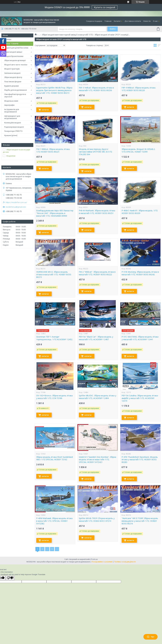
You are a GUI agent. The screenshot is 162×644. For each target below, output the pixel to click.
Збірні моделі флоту (13, 77)
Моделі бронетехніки (14, 56)
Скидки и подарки (94, 21)
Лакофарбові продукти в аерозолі (15, 95)
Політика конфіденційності (125, 562)
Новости (147, 21)
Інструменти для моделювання (12, 111)
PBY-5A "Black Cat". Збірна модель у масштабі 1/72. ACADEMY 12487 (96, 338)
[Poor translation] (10, 578)
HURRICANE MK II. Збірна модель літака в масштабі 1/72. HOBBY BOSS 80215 (54, 275)
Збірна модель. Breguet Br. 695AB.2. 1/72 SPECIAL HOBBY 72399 (138, 150)
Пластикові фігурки (13, 82)
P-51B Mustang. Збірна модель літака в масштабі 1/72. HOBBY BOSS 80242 (140, 273)
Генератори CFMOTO (13, 131)
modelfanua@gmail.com (16, 207)
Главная (108, 21)
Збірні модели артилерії (15, 60)
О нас (155, 21)
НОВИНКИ (7, 39)
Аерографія (9, 105)
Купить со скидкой (105, 7)
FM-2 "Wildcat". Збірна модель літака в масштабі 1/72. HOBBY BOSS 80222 (97, 273)
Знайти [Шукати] (112, 29)
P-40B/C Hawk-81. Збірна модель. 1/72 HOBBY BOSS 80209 (140, 212)
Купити (46, 110)
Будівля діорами (12, 86)
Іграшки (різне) (11, 135)
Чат (150, 637)
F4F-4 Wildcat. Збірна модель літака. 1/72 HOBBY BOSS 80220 (139, 89)
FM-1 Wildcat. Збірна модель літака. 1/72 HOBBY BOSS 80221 (53, 150)
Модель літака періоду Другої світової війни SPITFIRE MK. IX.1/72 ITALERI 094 (95, 152)
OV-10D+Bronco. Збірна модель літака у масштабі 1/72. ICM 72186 (54, 397)
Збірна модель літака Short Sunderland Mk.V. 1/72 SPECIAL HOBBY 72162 (54, 458)
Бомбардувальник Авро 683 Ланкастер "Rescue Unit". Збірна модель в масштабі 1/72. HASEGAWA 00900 (55, 213)
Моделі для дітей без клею (16, 48)
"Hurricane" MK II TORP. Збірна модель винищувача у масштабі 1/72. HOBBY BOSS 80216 (140, 521)
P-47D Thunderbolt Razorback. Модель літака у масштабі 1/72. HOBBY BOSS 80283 (140, 460)
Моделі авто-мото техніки (16, 65)
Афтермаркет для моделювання (12, 117)
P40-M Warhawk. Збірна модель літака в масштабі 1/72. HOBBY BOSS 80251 (97, 212)
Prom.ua (94, 559)
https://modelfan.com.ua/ (16, 202)
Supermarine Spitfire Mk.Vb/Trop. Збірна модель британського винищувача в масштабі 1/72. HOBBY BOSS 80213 (54, 90)
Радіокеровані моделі (14, 127)
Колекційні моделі (13, 123)
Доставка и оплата (133, 21)
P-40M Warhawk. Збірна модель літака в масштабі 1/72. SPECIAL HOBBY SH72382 (54, 521)
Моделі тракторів (12, 69)
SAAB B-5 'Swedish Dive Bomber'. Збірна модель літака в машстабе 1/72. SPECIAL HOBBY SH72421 (97, 460)
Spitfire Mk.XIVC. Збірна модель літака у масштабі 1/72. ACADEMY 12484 (98, 397)
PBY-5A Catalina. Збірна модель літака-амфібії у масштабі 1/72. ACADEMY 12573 (140, 398)
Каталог (117, 21)
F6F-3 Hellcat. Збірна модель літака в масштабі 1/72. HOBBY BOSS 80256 (96, 89)
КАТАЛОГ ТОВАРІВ (10, 44)
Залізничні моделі (12, 73)
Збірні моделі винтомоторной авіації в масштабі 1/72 (67, 35)
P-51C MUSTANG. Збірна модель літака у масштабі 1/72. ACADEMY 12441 (140, 338)
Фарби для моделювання (16, 90)
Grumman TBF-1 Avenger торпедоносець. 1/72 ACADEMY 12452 (54, 338)
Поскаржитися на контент (102, 562)
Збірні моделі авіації (13, 52)
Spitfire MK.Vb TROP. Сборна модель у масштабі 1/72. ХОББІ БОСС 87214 (97, 520)
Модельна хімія (11, 101)
